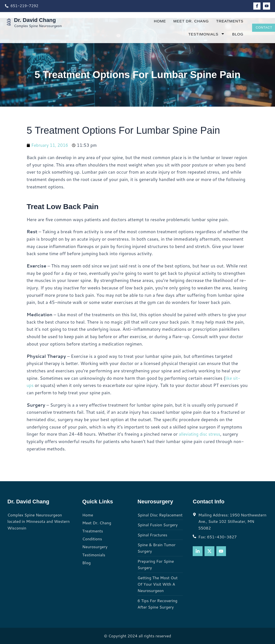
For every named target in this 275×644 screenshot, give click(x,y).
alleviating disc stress (201, 434)
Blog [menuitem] (233, 34)
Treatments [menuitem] (225, 21)
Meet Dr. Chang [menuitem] (186, 21)
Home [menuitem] (155, 21)
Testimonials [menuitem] (202, 34)
